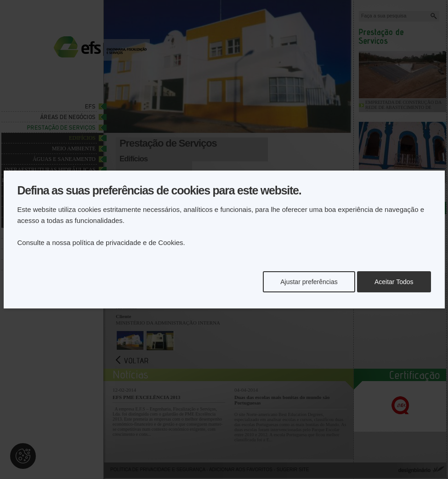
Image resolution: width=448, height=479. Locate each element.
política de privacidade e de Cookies (128, 242)
